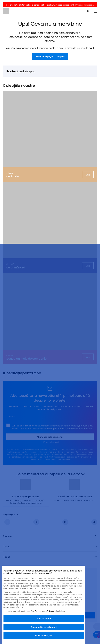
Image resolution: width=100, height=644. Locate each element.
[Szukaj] (88, 11)
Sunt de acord (44, 618)
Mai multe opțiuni (44, 635)
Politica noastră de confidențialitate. (50, 611)
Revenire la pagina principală (50, 56)
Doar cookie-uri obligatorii (44, 627)
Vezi (88, 175)
